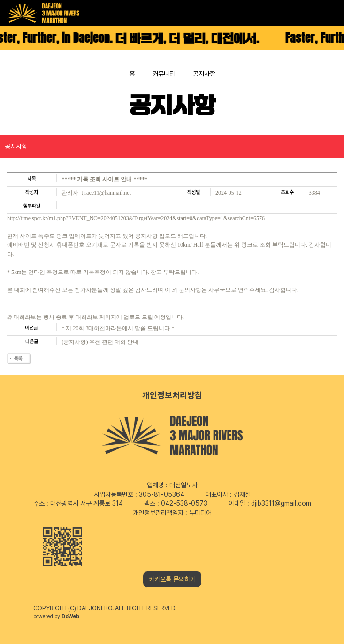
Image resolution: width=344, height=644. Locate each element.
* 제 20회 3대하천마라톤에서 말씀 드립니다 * (118, 328)
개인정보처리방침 (172, 395)
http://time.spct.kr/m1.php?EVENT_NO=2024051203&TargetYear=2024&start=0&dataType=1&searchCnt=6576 (136, 218)
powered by (56, 617)
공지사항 (16, 146)
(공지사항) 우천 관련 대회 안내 (100, 342)
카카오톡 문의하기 (172, 579)
